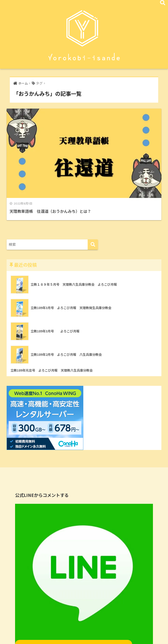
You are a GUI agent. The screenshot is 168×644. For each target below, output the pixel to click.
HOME (84, 633)
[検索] (93, 200)
